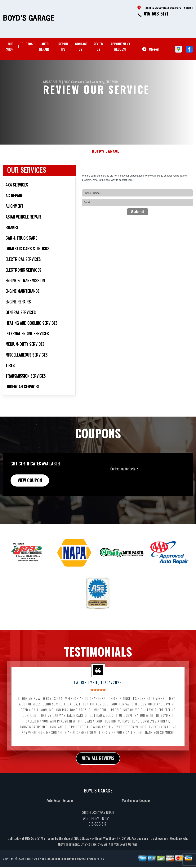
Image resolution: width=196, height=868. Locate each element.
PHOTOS (27, 44)
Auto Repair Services (60, 820)
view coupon (32, 499)
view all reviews (98, 778)
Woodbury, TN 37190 (105, 82)
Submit (138, 230)
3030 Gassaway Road (77, 82)
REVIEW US (98, 46)
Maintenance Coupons (136, 820)
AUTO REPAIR (44, 46)
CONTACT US (81, 46)
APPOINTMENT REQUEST (120, 46)
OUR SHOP (10, 46)
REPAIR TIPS (63, 46)
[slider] (98, 709)
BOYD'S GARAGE (106, 170)
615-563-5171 (156, 13)
